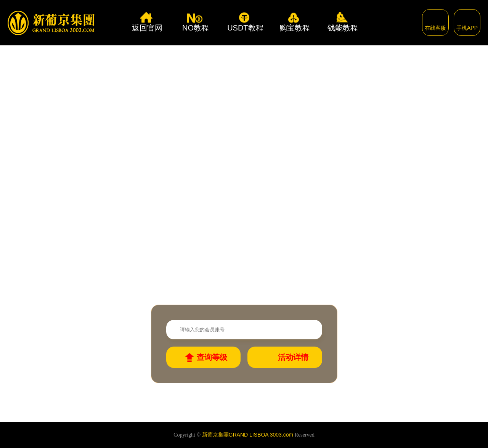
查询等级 (212, 357)
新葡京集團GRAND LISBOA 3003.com (248, 435)
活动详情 (293, 357)
